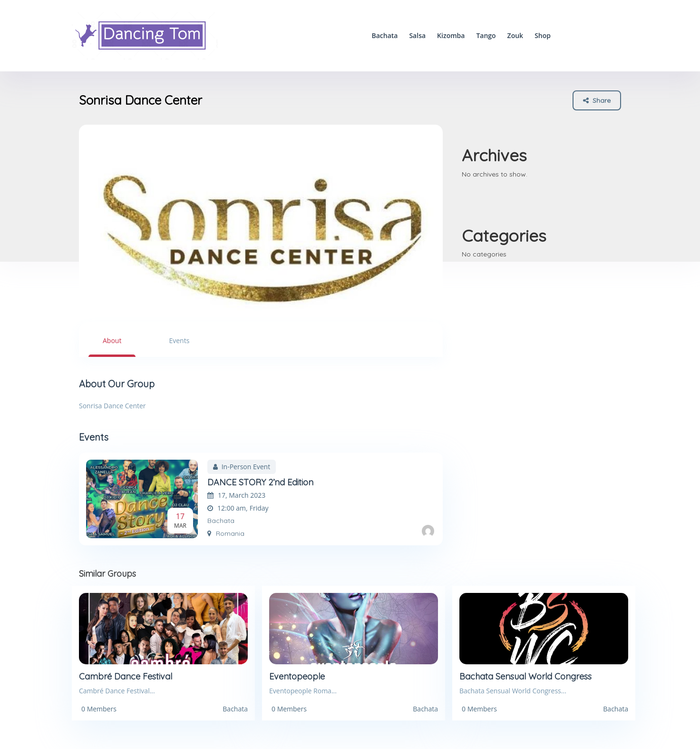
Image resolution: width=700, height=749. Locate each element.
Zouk (515, 35)
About (112, 340)
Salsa (417, 35)
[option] (261, 218)
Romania (226, 533)
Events (179, 340)
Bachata (384, 35)
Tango (486, 35)
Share (597, 100)
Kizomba (451, 35)
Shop (543, 35)
